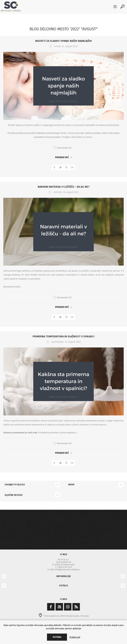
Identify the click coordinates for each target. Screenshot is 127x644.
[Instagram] (68, 607)
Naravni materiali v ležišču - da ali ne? (64, 187)
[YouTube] (59, 607)
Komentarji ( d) (64, 148)
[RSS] (76, 607)
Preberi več (62, 157)
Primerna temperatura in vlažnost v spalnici (63, 336)
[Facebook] (51, 607)
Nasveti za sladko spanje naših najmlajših (63, 41)
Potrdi (57, 637)
